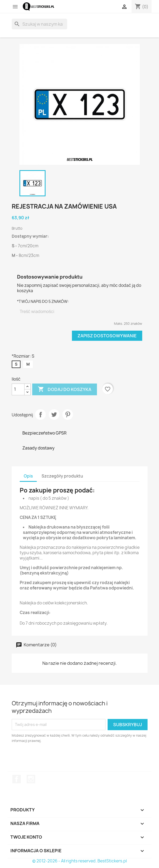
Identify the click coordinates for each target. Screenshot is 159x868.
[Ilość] (18, 389)
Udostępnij (40, 415)
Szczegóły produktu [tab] (62, 476)
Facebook (17, 779)
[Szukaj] (39, 24)
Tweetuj (54, 415)
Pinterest (68, 415)
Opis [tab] (28, 476)
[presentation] (56, 758)
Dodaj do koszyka (65, 389)
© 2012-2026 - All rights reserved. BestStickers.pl (79, 861)
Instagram (31, 779)
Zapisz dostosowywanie (107, 336)
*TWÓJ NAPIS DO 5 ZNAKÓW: (43, 301)
